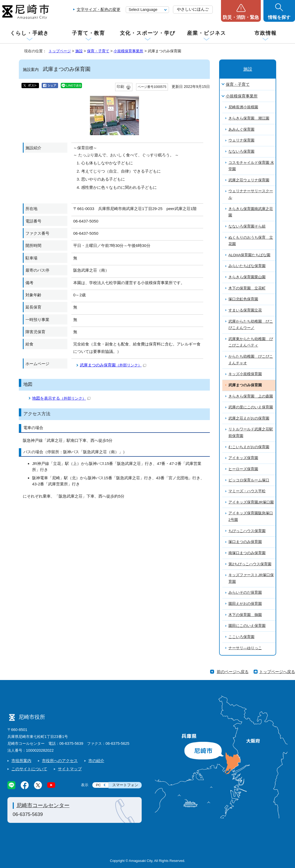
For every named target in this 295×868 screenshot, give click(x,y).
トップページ (60, 51)
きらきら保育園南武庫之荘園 (251, 212)
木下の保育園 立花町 (247, 288)
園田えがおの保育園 (245, 604)
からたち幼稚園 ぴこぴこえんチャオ (251, 360)
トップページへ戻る (277, 672)
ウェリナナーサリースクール (251, 194)
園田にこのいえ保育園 (247, 626)
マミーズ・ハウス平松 (247, 491)
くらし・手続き (29, 33)
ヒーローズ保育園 (243, 469)
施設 (79, 51)
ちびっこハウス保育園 (247, 531)
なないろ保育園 (241, 151)
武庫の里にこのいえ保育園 (251, 407)
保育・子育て (98, 51)
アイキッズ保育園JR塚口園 (251, 502)
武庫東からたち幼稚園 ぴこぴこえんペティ (251, 342)
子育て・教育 (88, 33)
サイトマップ (70, 769)
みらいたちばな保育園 (247, 266)
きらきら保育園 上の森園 (251, 396)
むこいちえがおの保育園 (249, 447)
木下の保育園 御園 (245, 615)
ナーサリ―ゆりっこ (245, 648)
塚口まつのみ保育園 (245, 542)
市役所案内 (21, 761)
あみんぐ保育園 (241, 129)
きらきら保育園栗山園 (247, 277)
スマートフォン (125, 785)
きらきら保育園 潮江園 (249, 118)
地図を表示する (61, 398)
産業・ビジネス (206, 33)
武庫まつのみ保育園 (113, 365)
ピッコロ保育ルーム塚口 (249, 480)
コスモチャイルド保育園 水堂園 (251, 166)
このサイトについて (29, 769)
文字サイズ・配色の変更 (99, 9)
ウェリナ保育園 (241, 140)
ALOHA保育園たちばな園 (249, 255)
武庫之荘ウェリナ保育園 (249, 180)
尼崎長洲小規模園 (243, 107)
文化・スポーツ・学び (148, 33)
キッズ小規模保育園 (245, 374)
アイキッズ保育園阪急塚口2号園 (251, 516)
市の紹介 (96, 761)
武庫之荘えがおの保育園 (249, 418)
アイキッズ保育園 (243, 458)
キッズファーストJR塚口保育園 (251, 578)
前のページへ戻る (233, 672)
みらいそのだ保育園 (245, 593)
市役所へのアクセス (60, 761)
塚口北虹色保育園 (243, 299)
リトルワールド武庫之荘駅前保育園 (251, 433)
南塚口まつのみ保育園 (247, 553)
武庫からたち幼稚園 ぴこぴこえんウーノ (251, 325)
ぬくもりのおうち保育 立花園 (251, 241)
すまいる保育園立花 (245, 310)
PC (98, 785)
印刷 (120, 87)
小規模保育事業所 (128, 51)
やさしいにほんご (193, 9)
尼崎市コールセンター (43, 805)
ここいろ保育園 (241, 637)
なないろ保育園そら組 (247, 226)
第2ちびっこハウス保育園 (250, 564)
